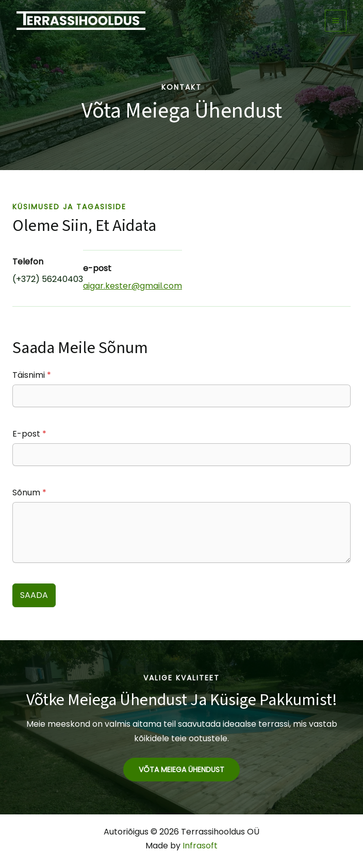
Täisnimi (32, 375)
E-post (29, 434)
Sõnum (29, 493)
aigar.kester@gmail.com (133, 286)
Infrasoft (200, 846)
